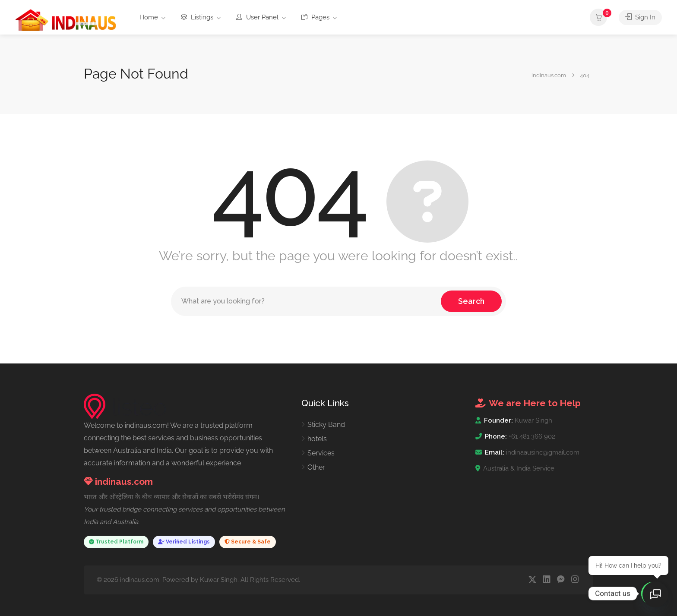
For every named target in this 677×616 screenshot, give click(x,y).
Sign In (640, 17)
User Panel (257, 17)
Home (149, 17)
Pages (315, 17)
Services (321, 453)
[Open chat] (655, 594)
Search (471, 301)
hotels (317, 439)
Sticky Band (326, 425)
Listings (197, 17)
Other (316, 467)
